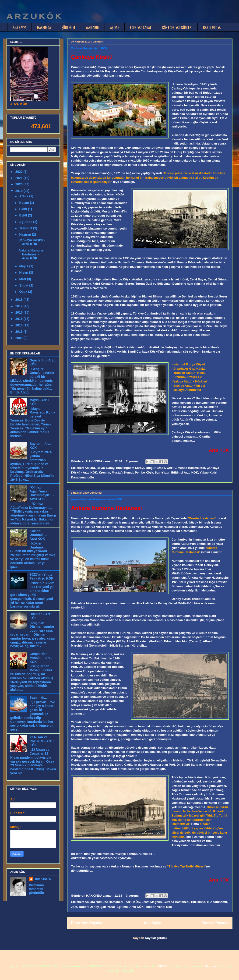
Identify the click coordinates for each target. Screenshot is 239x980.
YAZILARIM (93, 27)
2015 (19, 319)
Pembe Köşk (144, 472)
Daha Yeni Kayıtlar (87, 923)
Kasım (25, 203)
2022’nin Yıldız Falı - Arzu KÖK (42, 576)
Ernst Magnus (152, 902)
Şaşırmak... (38, 697)
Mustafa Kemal (123, 472)
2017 (19, 306)
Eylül (23, 215)
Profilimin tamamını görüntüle (37, 889)
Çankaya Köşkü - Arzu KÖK (89, 48)
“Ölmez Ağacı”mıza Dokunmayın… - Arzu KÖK (42, 493)
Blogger (210, 966)
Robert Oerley (89, 907)
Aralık (24, 196)
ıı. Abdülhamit (217, 902)
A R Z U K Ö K (34, 16)
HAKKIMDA (44, 27)
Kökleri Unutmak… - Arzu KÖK (39, 535)
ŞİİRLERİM (68, 27)
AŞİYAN (115, 27)
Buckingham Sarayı (130, 468)
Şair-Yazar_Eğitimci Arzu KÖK (176, 472)
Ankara (90, 468)
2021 (19, 178)
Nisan (24, 272)
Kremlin (104, 472)
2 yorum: (133, 461)
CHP (170, 468)
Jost (74, 907)
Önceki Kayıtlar (215, 923)
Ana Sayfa (152, 923)
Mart (23, 279)
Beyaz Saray (105, 468)
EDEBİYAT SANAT (141, 27)
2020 (19, 184)
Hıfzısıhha (198, 902)
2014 (19, 325)
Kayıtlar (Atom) (156, 938)
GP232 (162, 966)
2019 (19, 191)
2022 (19, 172)
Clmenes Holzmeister (190, 468)
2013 (19, 332)
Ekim (23, 209)
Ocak (24, 292)
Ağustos (26, 222)
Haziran (25, 234)
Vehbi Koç (164, 907)
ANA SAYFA (20, 27)
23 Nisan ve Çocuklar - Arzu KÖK (42, 741)
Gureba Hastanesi (176, 902)
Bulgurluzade (155, 468)
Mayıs (24, 266)
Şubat (24, 285)
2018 (19, 300)
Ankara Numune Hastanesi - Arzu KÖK (97, 499)
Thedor (150, 907)
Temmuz (26, 228)
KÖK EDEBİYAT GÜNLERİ (177, 27)
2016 (19, 312)
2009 (19, 338)
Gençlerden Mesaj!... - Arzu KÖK (41, 658)
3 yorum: (133, 896)
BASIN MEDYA (212, 27)
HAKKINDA (42, 879)
